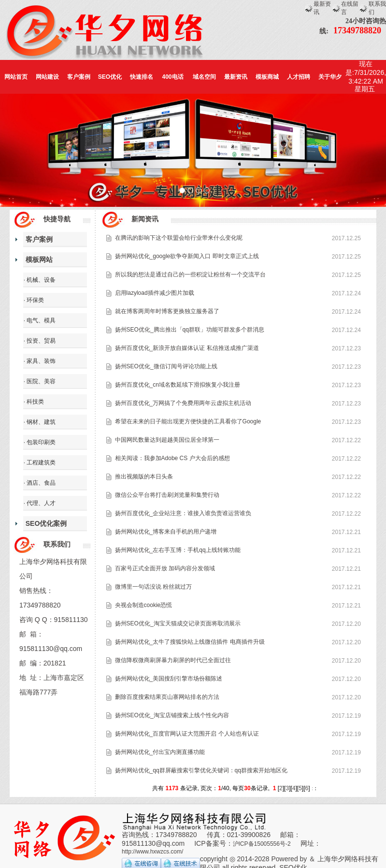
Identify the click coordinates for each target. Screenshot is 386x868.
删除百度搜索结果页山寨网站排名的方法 (167, 697)
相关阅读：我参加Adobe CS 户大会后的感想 (172, 458)
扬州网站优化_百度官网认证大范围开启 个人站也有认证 (187, 734)
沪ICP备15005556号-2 (262, 844)
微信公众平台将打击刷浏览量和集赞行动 (167, 495)
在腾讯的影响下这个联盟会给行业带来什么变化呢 (179, 238)
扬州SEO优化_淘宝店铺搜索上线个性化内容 (172, 715)
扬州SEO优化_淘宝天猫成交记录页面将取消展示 (178, 623)
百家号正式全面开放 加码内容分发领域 (165, 568)
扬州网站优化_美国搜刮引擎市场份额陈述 (169, 679)
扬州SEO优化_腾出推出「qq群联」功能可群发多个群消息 (190, 330)
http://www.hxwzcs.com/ (152, 852)
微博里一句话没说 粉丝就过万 (153, 587)
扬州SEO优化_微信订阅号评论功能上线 (166, 366)
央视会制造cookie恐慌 (144, 605)
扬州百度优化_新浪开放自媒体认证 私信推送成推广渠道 (187, 348)
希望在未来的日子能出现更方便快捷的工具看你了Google (188, 421)
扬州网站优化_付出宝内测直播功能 (160, 752)
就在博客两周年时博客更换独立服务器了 (167, 311)
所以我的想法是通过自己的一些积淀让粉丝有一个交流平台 (190, 275)
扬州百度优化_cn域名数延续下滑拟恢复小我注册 (178, 385)
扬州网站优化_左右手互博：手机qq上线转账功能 (178, 550)
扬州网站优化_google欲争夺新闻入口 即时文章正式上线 (187, 256)
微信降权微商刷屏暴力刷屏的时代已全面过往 (173, 660)
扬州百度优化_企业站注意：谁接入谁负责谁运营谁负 (183, 513)
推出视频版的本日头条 (144, 477)
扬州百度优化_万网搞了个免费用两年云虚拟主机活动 (183, 403)
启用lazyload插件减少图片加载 (155, 293)
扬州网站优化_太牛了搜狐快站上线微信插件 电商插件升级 (190, 642)
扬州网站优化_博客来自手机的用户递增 (166, 532)
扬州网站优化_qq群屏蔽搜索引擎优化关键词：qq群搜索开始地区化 (201, 770)
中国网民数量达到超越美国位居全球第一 (167, 440)
